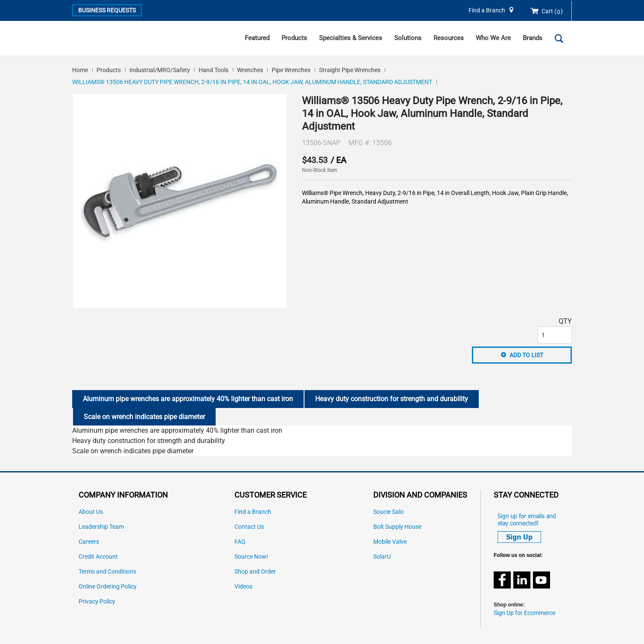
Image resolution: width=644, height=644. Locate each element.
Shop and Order (255, 572)
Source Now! (251, 557)
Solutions (408, 38)
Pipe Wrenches (291, 70)
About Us (91, 512)
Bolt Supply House (397, 527)
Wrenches (250, 70)
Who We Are (493, 38)
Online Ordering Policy (108, 587)
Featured (257, 38)
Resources (449, 38)
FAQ (240, 542)
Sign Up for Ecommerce (524, 613)
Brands (533, 38)
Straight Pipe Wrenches (350, 70)
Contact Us (249, 527)
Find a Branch (487, 10)
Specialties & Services (351, 38)
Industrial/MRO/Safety (160, 70)
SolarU (382, 557)
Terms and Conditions (107, 572)
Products (294, 38)
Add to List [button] (526, 355)
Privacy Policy (97, 602)
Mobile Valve (390, 542)
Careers (89, 542)
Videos (243, 587)
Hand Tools (214, 70)
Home (80, 70)
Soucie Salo (388, 512)
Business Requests (107, 10)
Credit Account (98, 557)
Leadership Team (101, 527)
